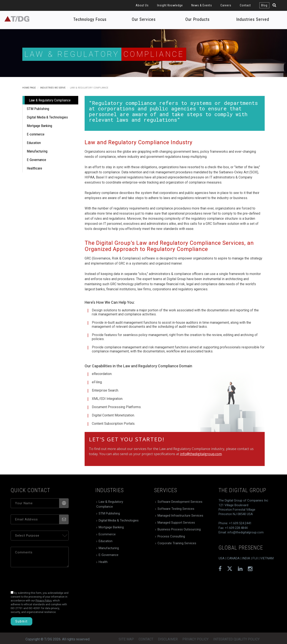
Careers (226, 5)
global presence (241, 548)
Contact (245, 5)
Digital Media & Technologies (47, 117)
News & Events (202, 5)
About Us (142, 5)
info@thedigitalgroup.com (201, 454)
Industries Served (253, 19)
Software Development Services (180, 502)
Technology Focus (90, 19)
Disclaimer (168, 639)
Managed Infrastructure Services (180, 516)
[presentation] (40, 578)
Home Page (29, 88)
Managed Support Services (176, 523)
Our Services (144, 19)
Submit (21, 621)
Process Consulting (171, 536)
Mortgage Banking (39, 126)
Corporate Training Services (177, 543)
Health (103, 562)
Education (34, 143)
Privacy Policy (195, 639)
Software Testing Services (176, 509)
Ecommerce (107, 534)
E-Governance (36, 160)
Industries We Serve (53, 88)
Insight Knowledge (170, 5)
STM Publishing (38, 109)
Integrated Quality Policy (236, 639)
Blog (264, 5)
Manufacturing (37, 151)
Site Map (126, 639)
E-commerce (36, 134)
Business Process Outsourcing (179, 529)
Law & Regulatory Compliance (50, 100)
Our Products (197, 19)
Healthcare (34, 168)
